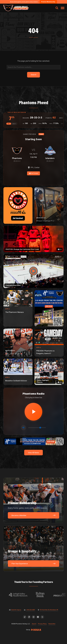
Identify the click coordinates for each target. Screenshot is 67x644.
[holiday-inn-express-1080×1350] (49, 308)
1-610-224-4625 (30, 610)
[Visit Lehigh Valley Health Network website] (20, 595)
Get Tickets (34, 173)
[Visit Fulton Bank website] (42, 595)
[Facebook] (29, 617)
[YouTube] (38, 617)
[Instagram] (34, 617)
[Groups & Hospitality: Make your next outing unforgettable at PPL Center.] (33, 549)
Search (34, 624)
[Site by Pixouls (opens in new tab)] (36, 630)
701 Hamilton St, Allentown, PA (49, 610)
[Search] (34, 67)
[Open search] (57, 8)
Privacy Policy (42, 624)
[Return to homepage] (15, 8)
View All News (33, 453)
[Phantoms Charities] (18, 205)
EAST (14, 124)
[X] (42, 617)
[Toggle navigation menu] (63, 8)
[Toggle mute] (24, 428)
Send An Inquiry (16, 610)
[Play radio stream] (33, 412)
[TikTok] (25, 617)
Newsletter (52, 624)
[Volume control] (37, 428)
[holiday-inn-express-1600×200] (33, 441)
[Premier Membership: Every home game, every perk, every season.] (33, 500)
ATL (9, 124)
